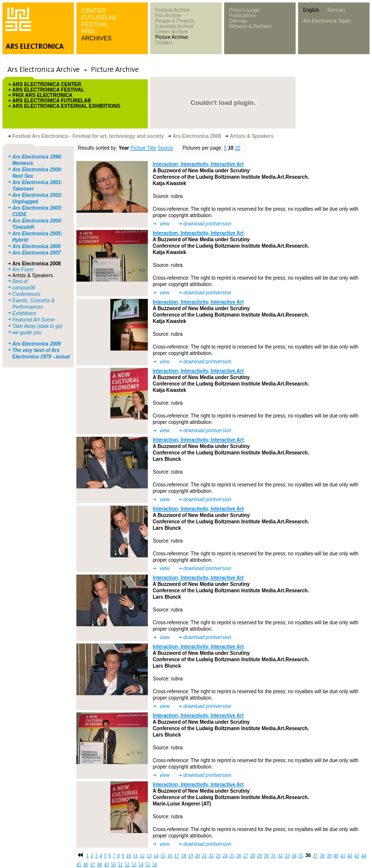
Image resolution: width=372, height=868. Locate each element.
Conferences (26, 294)
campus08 (24, 288)
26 (239, 855)
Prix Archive (168, 16)
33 (287, 855)
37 (315, 855)
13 (149, 855)
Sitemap (238, 21)
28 (253, 855)
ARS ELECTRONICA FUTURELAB (52, 101)
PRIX (88, 32)
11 (135, 855)
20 (238, 148)
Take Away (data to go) (37, 326)
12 (142, 855)
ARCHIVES (96, 38)
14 (156, 855)
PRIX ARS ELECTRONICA (42, 95)
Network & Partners (251, 26)
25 (232, 855)
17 (177, 855)
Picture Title (143, 148)
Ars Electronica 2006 (36, 246)
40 (336, 855)
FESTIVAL (95, 25)
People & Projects (175, 21)
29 (260, 855)
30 (267, 855)
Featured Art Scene (34, 320)
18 (184, 855)
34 (294, 855)
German (336, 10)
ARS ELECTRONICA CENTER (47, 84)
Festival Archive (172, 10)
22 (211, 855)
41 (343, 855)
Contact (164, 43)
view (165, 224)
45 (79, 864)
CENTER (93, 11)
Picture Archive (172, 37)
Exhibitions (24, 313)
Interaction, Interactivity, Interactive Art (198, 164)
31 (273, 855)
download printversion (207, 224)
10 (129, 855)
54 (141, 864)
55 (148, 864)
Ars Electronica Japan (327, 21)
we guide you (27, 333)
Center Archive (171, 32)
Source (166, 148)
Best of (20, 281)
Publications (242, 16)
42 (350, 855)
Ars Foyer (23, 270)
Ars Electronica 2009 (36, 344)
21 (204, 855)
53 (134, 864)
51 (120, 864)
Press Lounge (244, 10)
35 (301, 855)
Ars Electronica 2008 (36, 264)
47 (93, 864)
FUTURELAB (99, 18)
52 (127, 864)
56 (155, 864)
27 (246, 855)
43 (357, 855)
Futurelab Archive (174, 26)
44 (364, 855)
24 (225, 855)
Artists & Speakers (33, 275)
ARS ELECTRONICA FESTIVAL (48, 90)
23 (218, 855)
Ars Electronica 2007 (36, 253)
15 (163, 855)
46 (86, 864)
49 (106, 864)
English (311, 10)
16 (170, 855)
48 (100, 864)
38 (322, 855)
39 (329, 855)
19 (191, 855)
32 (280, 855)
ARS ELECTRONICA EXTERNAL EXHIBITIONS (66, 106)
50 (113, 864)
